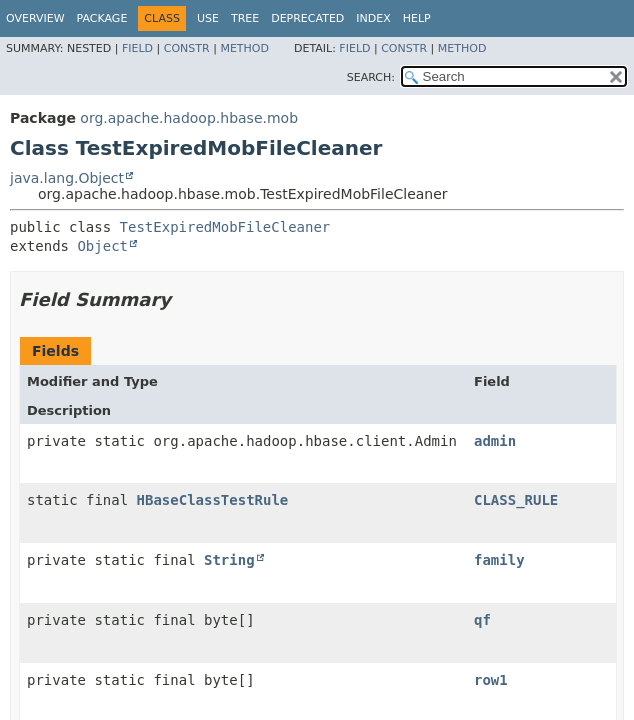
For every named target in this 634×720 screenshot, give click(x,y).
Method (244, 48)
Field (137, 48)
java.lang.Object (67, 178)
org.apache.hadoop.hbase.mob (189, 118)
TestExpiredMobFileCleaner (225, 227)
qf (482, 620)
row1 (491, 680)
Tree (245, 18)
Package (102, 18)
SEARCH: (371, 77)
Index (373, 18)
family (499, 560)
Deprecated (307, 18)
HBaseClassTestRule (213, 500)
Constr (187, 48)
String (229, 560)
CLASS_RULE (516, 500)
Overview (35, 18)
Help (417, 18)
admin (495, 441)
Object (102, 246)
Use (208, 18)
